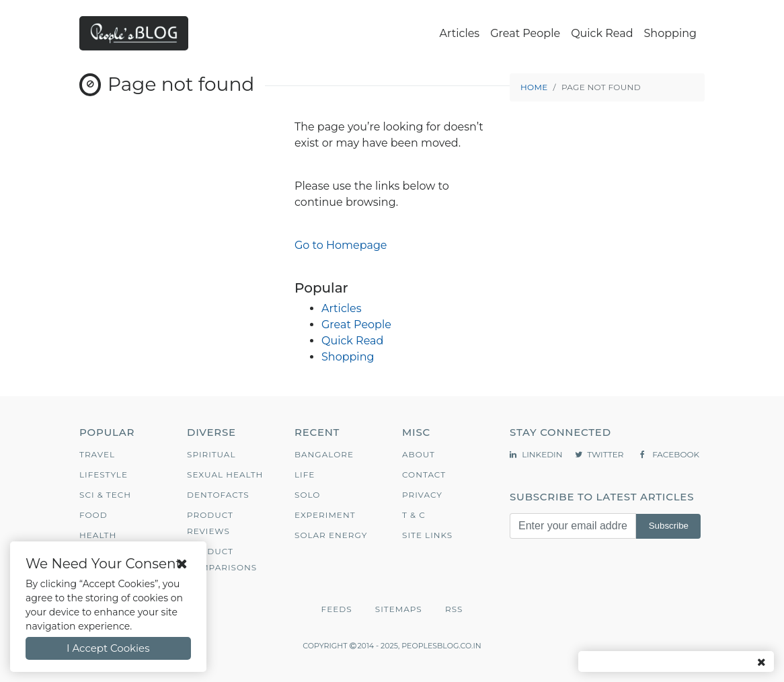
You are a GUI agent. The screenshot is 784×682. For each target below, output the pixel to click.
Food (93, 515)
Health (98, 535)
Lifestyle (104, 475)
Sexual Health (225, 475)
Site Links (427, 535)
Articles (460, 33)
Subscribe (669, 526)
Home (534, 87)
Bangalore (324, 454)
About (419, 454)
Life (305, 475)
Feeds (337, 609)
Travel (97, 454)
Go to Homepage (341, 245)
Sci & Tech (105, 495)
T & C (414, 515)
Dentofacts (218, 495)
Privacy (422, 495)
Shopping (670, 33)
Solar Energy (331, 535)
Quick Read (602, 33)
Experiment (325, 515)
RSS (454, 609)
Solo (307, 495)
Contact (424, 475)
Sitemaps (399, 609)
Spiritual (211, 454)
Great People (525, 33)
